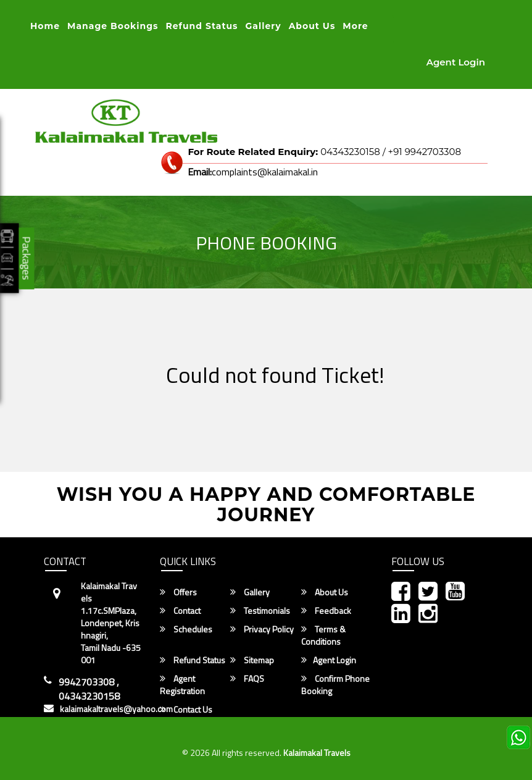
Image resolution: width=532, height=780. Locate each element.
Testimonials (260, 611)
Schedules (186, 629)
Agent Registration (182, 685)
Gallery (264, 26)
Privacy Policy (262, 629)
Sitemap (252, 660)
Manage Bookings (113, 26)
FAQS (247, 679)
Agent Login (456, 62)
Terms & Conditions (323, 635)
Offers (178, 592)
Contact (180, 611)
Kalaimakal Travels (317, 753)
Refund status (202, 26)
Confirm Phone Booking (335, 685)
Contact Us (186, 710)
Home (45, 26)
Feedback (326, 611)
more (355, 26)
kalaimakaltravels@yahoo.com (116, 709)
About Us (312, 26)
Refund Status (193, 660)
